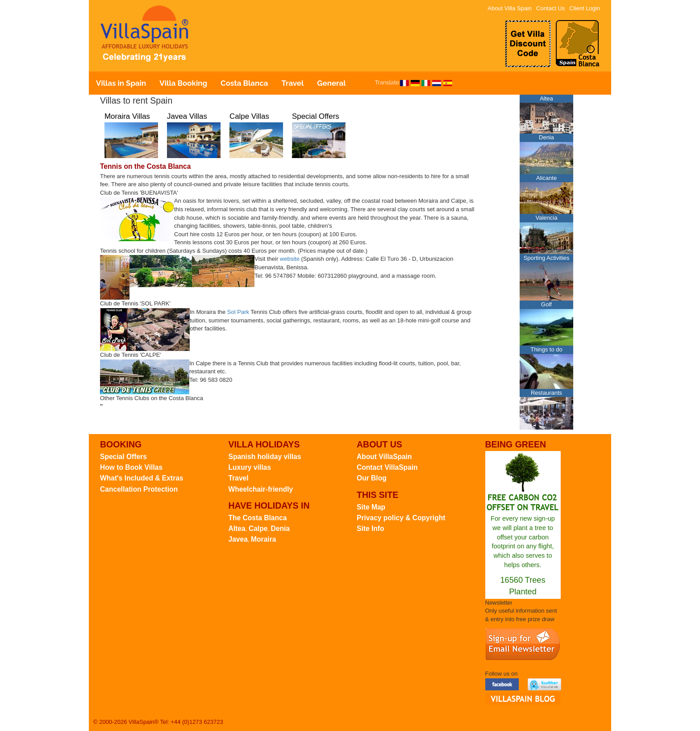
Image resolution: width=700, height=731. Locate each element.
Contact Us (550, 8)
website (290, 259)
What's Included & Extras (142, 478)
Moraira (263, 539)
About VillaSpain (384, 457)
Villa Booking (183, 83)
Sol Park (238, 312)
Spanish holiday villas (265, 457)
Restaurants (546, 393)
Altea (546, 98)
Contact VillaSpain (387, 467)
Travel (292, 83)
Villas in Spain (121, 83)
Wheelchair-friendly (261, 489)
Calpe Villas (249, 116)
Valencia (547, 218)
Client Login (585, 8)
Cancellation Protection (139, 489)
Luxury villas (250, 467)
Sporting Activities (547, 258)
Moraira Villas (127, 116)
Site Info (371, 528)
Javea (238, 539)
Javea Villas (187, 116)
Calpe (258, 528)
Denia (546, 137)
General (331, 83)
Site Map (371, 507)
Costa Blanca (244, 83)
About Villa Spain (510, 8)
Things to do (546, 349)
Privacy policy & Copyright (401, 518)
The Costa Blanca (258, 518)
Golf (546, 304)
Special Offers (316, 116)
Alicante (546, 178)
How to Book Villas (131, 467)
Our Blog (372, 478)
